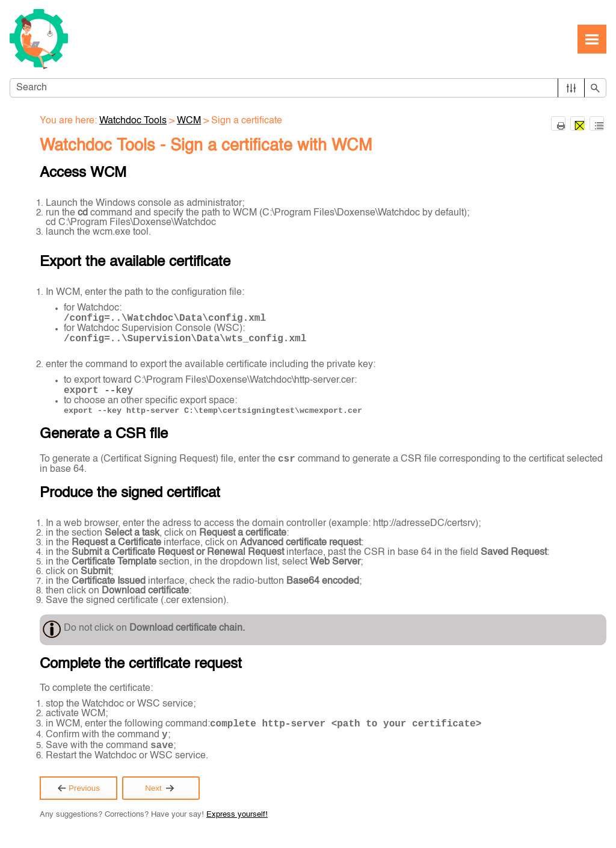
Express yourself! (237, 815)
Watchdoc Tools (133, 121)
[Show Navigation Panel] (592, 39)
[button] (571, 88)
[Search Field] (308, 88)
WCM (189, 121)
